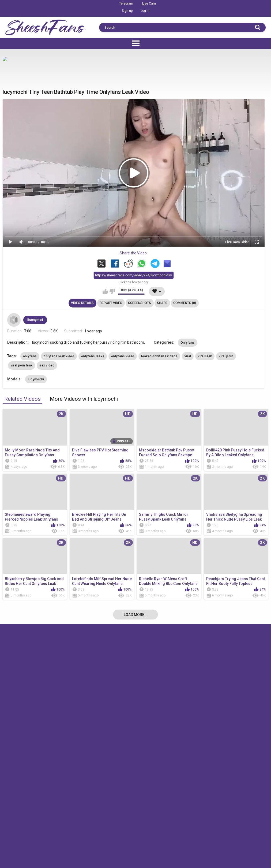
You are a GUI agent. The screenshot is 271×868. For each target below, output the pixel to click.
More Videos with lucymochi (84, 399)
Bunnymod (35, 320)
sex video (47, 365)
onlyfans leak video (59, 356)
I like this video (105, 291)
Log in (145, 11)
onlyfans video (123, 356)
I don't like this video (112, 291)
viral (188, 356)
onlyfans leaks (93, 356)
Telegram (126, 3)
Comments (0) (185, 303)
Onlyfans (188, 343)
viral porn (226, 356)
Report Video (111, 303)
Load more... (136, 615)
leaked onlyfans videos (159, 356)
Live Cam (149, 3)
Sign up (127, 11)
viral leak (205, 356)
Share (162, 303)
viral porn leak (22, 365)
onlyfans (30, 356)
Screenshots (140, 303)
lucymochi (36, 379)
